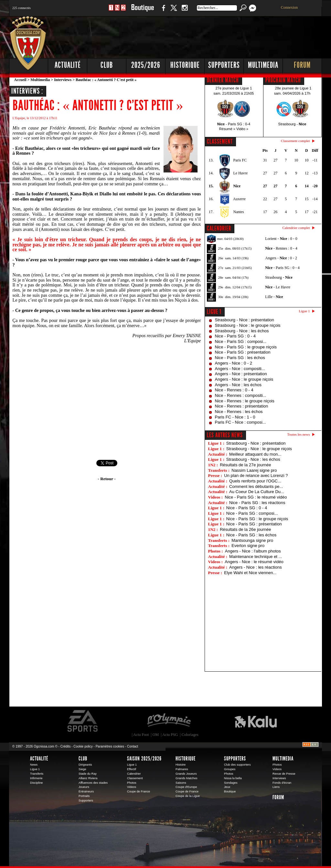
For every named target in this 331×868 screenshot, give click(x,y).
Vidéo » (242, 129)
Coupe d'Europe (186, 787)
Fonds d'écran (282, 783)
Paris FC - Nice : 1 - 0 (235, 417)
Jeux (227, 787)
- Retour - (107, 479)
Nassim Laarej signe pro (254, 470)
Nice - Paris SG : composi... (241, 341)
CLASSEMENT (220, 141)
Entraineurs (86, 791)
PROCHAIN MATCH (283, 80)
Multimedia (263, 65)
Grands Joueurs (186, 774)
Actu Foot (141, 735)
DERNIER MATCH (223, 80)
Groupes (230, 769)
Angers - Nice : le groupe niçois (244, 379)
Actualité (68, 65)
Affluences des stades (93, 783)
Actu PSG (170, 735)
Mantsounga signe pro (252, 540)
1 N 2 (117, 11)
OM (156, 735)
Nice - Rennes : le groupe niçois (245, 401)
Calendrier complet (296, 228)
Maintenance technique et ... (256, 557)
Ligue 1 (214, 312)
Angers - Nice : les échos (238, 385)
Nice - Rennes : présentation (242, 406)
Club (107, 65)
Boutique (142, 11)
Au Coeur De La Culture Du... (257, 492)
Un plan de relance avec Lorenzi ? (256, 475)
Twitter (174, 11)
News (34, 765)
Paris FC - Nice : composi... (240, 422)
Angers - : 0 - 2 (281, 258)
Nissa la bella (233, 778)
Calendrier (134, 774)
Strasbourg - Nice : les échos (242, 331)
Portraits (84, 796)
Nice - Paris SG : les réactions (257, 503)
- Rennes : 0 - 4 (281, 248)
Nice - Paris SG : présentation (243, 352)
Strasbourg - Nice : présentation (245, 320)
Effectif (132, 769)
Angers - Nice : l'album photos (253, 551)
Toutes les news (299, 434)
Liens (276, 787)
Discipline (36, 783)
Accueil (20, 80)
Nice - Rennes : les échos (239, 412)
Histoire (181, 765)
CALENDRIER (219, 228)
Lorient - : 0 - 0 (281, 239)
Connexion (289, 7)
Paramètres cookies (110, 746)
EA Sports (83, 721)
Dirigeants (85, 765)
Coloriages (190, 735)
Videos (132, 787)
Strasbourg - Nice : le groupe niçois (248, 325)
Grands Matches (187, 778)
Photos (132, 783)
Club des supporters (237, 765)
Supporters (224, 65)
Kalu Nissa (256, 721)
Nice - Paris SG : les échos (240, 358)
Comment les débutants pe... (256, 486)
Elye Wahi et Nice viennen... (250, 573)
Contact (133, 746)
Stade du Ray (88, 774)
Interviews (63, 80)
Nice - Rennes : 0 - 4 (234, 390)
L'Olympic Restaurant (169, 721)
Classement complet (295, 141)
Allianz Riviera (88, 778)
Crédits (66, 746)
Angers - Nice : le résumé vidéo (254, 562)
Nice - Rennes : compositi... (241, 395)
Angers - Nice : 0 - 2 (234, 363)
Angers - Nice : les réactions (256, 567)
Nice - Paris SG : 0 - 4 (235, 336)
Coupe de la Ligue (188, 796)
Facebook (163, 11)
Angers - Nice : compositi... (240, 369)
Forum (302, 65)
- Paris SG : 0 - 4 (282, 268)
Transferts (37, 774)
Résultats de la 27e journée (245, 465)
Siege (82, 769)
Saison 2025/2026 (144, 759)
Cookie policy (83, 746)
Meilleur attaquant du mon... (255, 454)
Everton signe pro (248, 546)
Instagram (185, 11)
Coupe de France (139, 791)
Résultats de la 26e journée (245, 529)
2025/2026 (146, 65)
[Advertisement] (205, 36)
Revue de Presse (284, 774)
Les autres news (225, 435)
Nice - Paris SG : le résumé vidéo (256, 497)
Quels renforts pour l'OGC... (255, 481)
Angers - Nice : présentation (241, 374)
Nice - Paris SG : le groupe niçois (246, 347)
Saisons (181, 783)
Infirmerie (36, 778)
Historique (185, 65)
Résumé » (227, 129)
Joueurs (84, 787)
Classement (135, 778)
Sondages (231, 783)
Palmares (182, 769)
